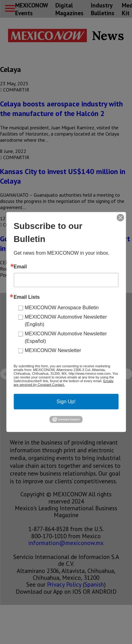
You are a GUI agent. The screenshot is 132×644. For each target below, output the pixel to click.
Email (20, 267)
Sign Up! (66, 402)
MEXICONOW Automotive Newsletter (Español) (66, 337)
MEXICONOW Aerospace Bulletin (62, 308)
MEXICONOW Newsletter (53, 350)
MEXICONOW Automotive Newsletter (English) (66, 321)
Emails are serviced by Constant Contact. (64, 383)
